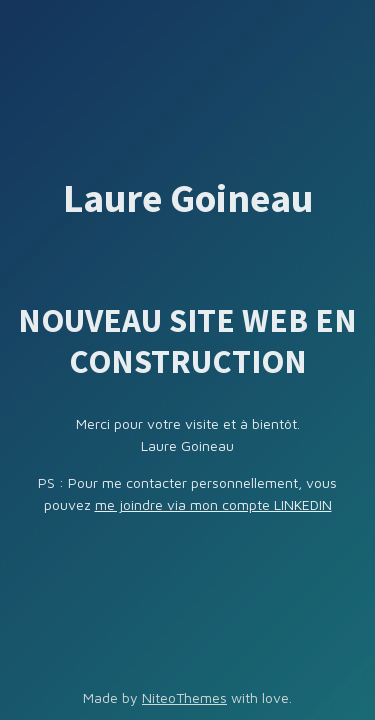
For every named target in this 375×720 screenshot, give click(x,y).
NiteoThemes (184, 697)
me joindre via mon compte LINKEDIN (213, 504)
